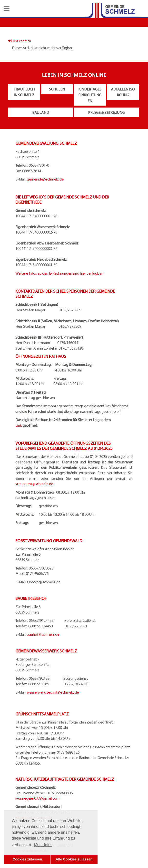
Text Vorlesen (20, 41)
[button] (6, 9)
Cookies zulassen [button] (27, 859)
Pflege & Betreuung (106, 112)
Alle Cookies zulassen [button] (74, 859)
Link (19, 425)
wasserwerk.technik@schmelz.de (53, 692)
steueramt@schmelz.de (34, 484)
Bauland (41, 112)
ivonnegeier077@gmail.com (37, 798)
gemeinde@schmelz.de (45, 179)
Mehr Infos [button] (43, 845)
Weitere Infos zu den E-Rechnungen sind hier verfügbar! (59, 273)
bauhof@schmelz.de (43, 634)
